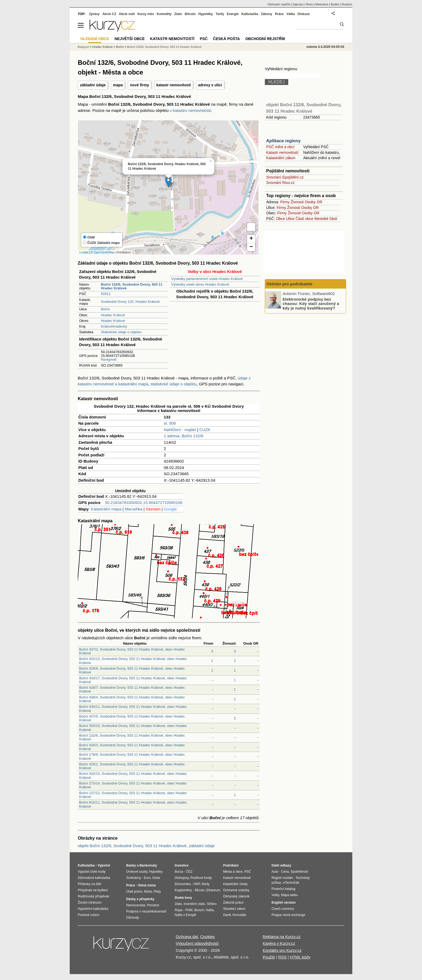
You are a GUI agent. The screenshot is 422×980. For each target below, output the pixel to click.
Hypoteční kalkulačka (93, 909)
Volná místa (147, 885)
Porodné (153, 905)
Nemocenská (136, 905)
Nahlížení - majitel (180, 430)
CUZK (205, 430)
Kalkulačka (250, 14)
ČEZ (189, 872)
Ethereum (213, 890)
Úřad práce (134, 892)
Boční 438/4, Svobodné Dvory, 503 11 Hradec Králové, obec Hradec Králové (132, 699)
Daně (227, 915)
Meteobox (322, 4)
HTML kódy (300, 957)
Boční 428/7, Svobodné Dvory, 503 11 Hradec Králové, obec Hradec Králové (132, 689)
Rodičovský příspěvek (94, 896)
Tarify (220, 14)
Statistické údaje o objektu (121, 332)
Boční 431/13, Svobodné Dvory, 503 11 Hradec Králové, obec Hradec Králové (133, 661)
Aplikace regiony (283, 141)
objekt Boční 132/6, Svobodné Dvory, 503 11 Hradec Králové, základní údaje (146, 846)
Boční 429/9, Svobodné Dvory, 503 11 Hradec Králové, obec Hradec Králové (132, 670)
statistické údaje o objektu (174, 384)
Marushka (133, 509)
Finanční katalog (283, 889)
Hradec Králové (113, 315)
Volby (275, 895)
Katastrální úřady (235, 884)
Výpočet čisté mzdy (92, 872)
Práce (279, 14)
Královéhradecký (114, 326)
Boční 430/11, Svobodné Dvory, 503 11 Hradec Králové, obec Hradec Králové (133, 709)
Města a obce (233, 872)
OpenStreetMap (104, 252)
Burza (179, 872)
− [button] (251, 247)
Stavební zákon (234, 909)
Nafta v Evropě (185, 915)
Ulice (290, 219)
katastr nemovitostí (174, 85)
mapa (118, 85)
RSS (282, 957)
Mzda (148, 892)
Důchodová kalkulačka (94, 878)
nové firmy (140, 85)
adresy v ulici (210, 85)
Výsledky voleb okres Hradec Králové (200, 284)
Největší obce (130, 39)
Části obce (304, 219)
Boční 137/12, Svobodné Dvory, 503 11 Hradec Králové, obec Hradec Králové (133, 795)
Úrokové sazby (137, 872)
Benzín (199, 910)
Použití (269, 957)
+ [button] (251, 239)
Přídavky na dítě (89, 884)
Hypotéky (206, 14)
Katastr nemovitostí (282, 152)
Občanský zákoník (236, 896)
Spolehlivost (299, 872)
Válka (291, 14)
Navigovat (109, 359)
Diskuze (304, 14)
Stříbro (212, 904)
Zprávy (94, 14)
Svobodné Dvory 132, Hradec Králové (130, 302)
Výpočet (104, 865)
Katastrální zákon (281, 158)
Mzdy (206, 884)
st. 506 (170, 423)
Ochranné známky (236, 890)
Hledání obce (95, 39)
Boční (105, 309)
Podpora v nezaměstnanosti (146, 911)
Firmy (285, 202)
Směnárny (134, 878)
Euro (147, 878)
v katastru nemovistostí (190, 110)
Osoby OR (313, 202)
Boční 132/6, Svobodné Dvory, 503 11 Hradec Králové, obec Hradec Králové (132, 737)
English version (284, 903)
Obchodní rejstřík (279, 4)
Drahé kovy (183, 898)
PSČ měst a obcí (280, 147)
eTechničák (291, 883)
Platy (157, 892)
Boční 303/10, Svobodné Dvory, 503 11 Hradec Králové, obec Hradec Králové (133, 728)
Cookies (208, 937)
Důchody (133, 918)
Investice (182, 865)
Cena (285, 872)
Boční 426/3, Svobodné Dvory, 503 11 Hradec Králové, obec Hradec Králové (132, 747)
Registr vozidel (282, 878)
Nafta (210, 910)
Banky (131, 865)
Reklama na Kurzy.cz (282, 937)
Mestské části (326, 219)
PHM (189, 910)
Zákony (266, 14)
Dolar (156, 878)
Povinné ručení (89, 915)
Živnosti (297, 202)
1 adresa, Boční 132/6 (184, 436)
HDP (197, 884)
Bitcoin (190, 14)
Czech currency (283, 909)
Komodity (164, 14)
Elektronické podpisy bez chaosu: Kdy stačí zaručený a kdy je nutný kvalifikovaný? (311, 303)
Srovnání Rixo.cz (280, 183)
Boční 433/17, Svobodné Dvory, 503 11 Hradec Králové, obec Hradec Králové (133, 680)
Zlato (178, 14)
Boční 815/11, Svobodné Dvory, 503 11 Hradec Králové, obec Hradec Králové (133, 804)
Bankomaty (148, 865)
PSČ (204, 39)
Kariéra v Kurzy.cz (279, 943)
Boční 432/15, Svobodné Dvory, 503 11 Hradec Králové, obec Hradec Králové (133, 775)
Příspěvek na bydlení (93, 890)
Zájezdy (298, 4)
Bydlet (335, 4)
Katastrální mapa (106, 509)
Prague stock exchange (288, 915)
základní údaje (93, 85)
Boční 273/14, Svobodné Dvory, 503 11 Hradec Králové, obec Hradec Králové (133, 785)
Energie (233, 14)
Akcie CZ (109, 14)
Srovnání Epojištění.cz (285, 177)
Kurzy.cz (83, 47)
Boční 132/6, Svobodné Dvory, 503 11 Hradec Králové (164, 47)
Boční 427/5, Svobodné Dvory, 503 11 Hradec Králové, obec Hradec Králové (132, 718)
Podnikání (231, 865)
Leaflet (84, 252)
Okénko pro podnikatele (289, 284)
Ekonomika (183, 884)
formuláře (239, 915)
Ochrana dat (187, 937)
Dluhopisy (182, 878)
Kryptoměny (183, 890)
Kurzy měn (146, 14)
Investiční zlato (194, 904)
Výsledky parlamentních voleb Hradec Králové (207, 279)
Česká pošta (226, 39)
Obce (281, 219)
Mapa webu (289, 895)
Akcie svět (127, 14)
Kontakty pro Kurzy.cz (282, 950)
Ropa (179, 910)
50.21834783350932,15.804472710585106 (144, 503)
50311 (106, 294)
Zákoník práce (233, 903)
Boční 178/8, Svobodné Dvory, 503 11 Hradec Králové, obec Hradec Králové (132, 756)
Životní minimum (90, 903)
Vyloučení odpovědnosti (197, 943)
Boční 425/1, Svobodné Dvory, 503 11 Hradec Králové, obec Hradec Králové (132, 766)
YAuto (309, 4)
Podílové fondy (201, 878)
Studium (347, 4)
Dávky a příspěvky (140, 899)
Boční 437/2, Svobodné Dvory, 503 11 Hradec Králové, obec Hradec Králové (132, 651)
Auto (275, 872)
